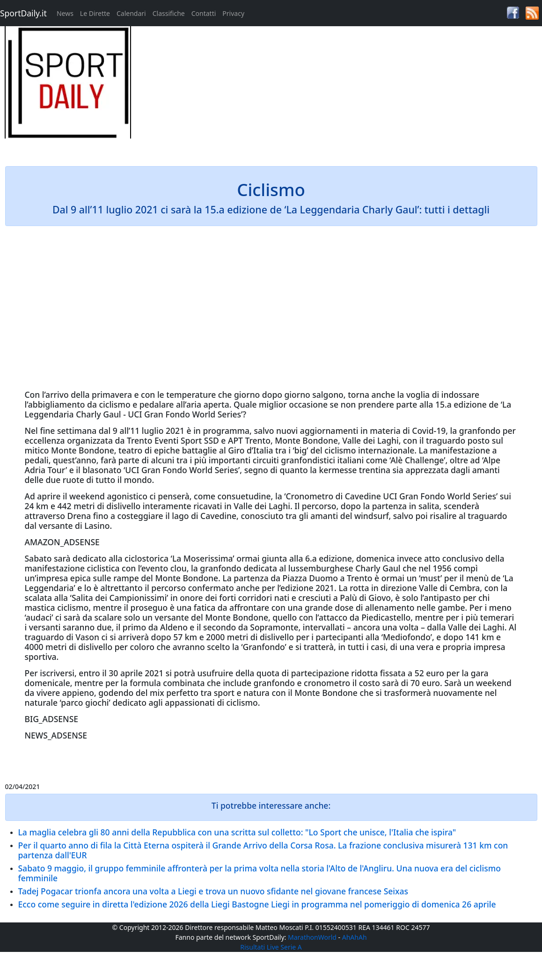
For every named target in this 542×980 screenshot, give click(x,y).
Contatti (204, 13)
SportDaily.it (23, 13)
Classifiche (169, 13)
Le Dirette (95, 13)
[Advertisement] (339, 92)
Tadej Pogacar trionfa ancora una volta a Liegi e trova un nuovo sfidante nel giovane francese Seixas (213, 891)
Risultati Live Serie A (271, 947)
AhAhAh (355, 937)
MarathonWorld (312, 937)
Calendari (131, 13)
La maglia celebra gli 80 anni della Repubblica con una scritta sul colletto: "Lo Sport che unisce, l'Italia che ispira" (237, 832)
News (65, 13)
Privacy (233, 13)
